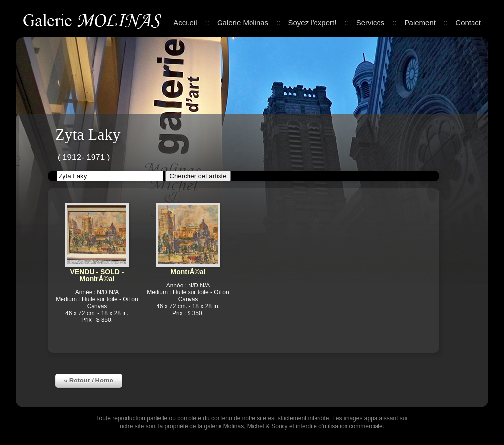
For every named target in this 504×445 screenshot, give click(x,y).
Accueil (185, 22)
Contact (468, 22)
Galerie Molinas (94, 19)
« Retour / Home (89, 380)
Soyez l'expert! (312, 22)
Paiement (420, 22)
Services (371, 22)
